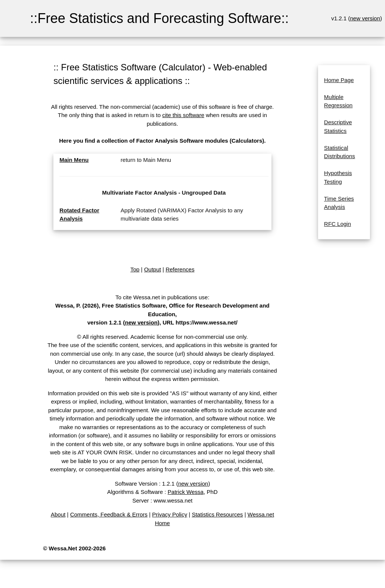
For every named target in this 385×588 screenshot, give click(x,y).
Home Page (339, 80)
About (58, 514)
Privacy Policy (170, 514)
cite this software (183, 115)
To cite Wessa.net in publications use (162, 297)
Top (135, 269)
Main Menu (74, 160)
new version (365, 18)
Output (152, 269)
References (180, 269)
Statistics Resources (217, 514)
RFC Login (338, 224)
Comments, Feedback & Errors (109, 514)
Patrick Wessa (186, 492)
